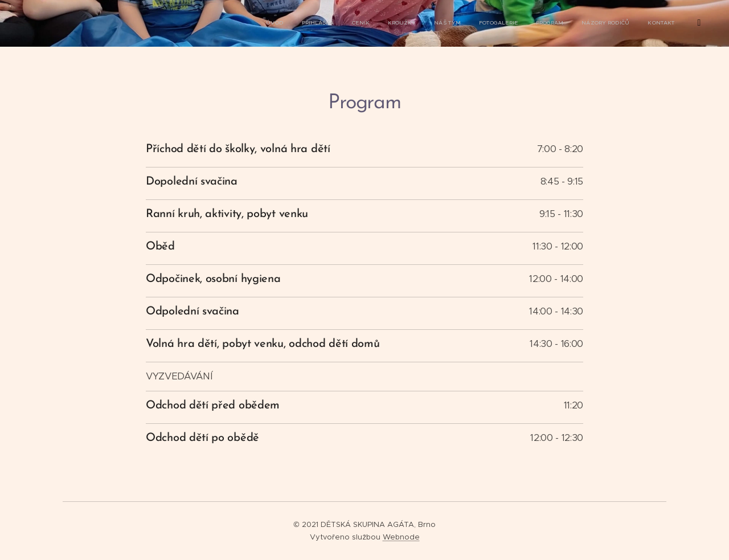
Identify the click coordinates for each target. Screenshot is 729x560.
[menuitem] (472, 23)
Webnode (401, 537)
